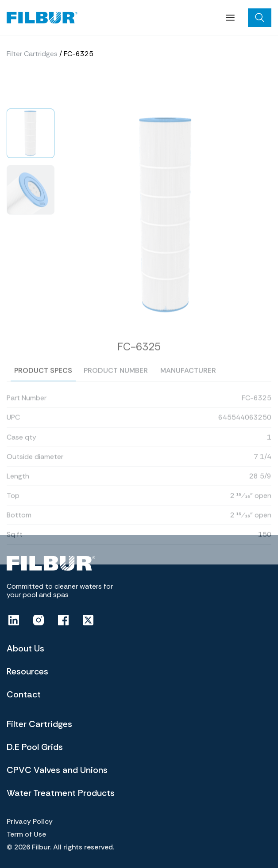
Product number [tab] (116, 379)
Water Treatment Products (61, 793)
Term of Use (26, 834)
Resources (27, 671)
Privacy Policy (30, 821)
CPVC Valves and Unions (57, 770)
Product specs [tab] (43, 379)
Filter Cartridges (32, 54)
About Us (25, 648)
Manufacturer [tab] (188, 379)
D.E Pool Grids (35, 747)
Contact (24, 694)
